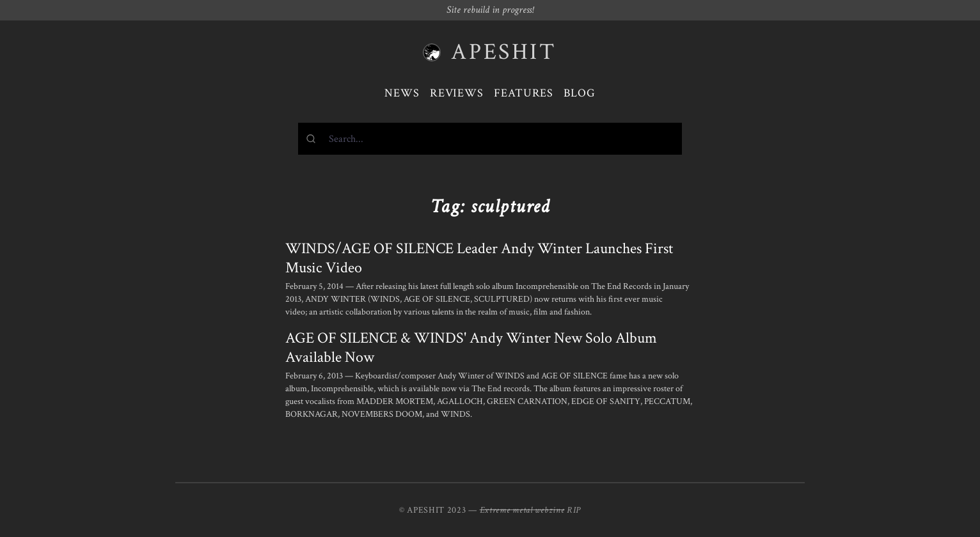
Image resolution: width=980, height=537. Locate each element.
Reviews (457, 93)
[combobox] (490, 139)
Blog (580, 93)
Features (524, 93)
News (402, 93)
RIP (574, 510)
